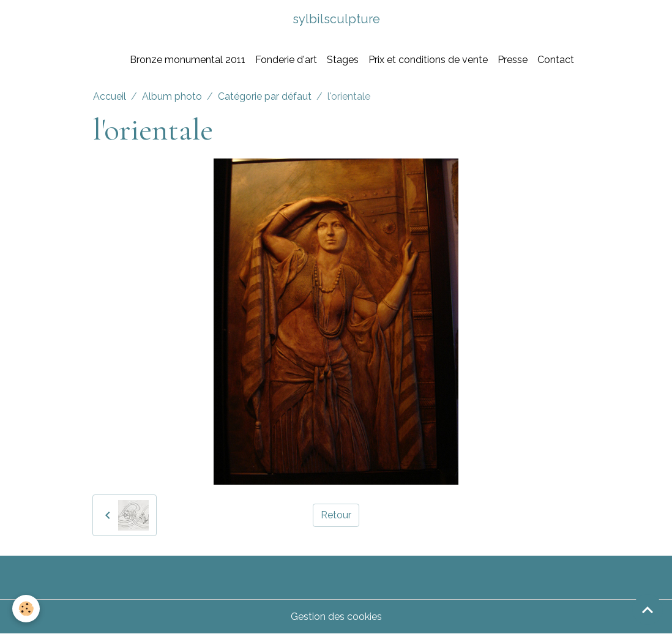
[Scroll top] (648, 610)
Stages (343, 60)
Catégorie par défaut (265, 96)
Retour (336, 515)
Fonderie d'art (286, 60)
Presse (513, 60)
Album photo (172, 96)
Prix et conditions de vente (428, 60)
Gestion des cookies (336, 617)
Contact (556, 60)
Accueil (110, 96)
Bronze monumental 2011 (188, 60)
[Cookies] (26, 609)
